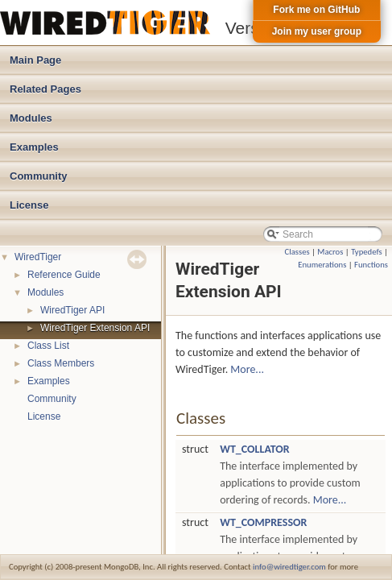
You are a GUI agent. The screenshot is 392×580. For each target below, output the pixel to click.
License (29, 205)
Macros (330, 252)
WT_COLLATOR (255, 449)
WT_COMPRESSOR (263, 522)
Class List (48, 346)
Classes (297, 252)
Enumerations (322, 265)
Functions (371, 265)
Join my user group (317, 31)
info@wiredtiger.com (289, 567)
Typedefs (367, 252)
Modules (31, 118)
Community (39, 176)
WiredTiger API (72, 310)
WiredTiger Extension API (95, 328)
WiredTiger (38, 257)
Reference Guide (64, 275)
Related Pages (45, 89)
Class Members (61, 363)
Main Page (35, 60)
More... (247, 369)
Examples (34, 147)
